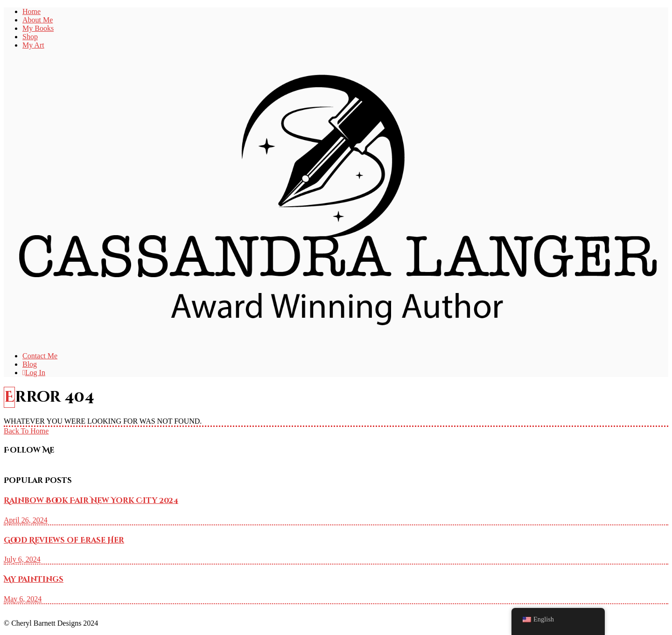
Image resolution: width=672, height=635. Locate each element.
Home (31, 11)
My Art (33, 45)
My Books (38, 28)
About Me (38, 20)
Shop (30, 37)
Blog (30, 364)
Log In (34, 373)
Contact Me (40, 356)
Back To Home (26, 431)
